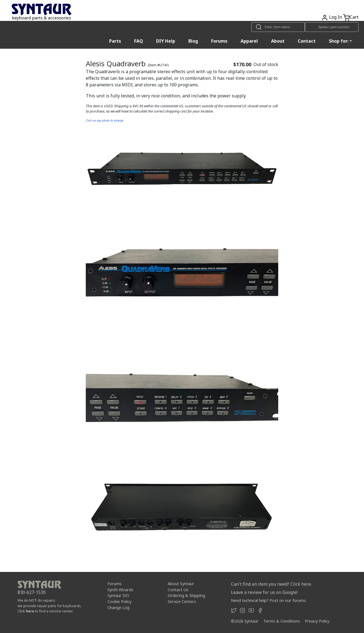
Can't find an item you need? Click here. (271, 584)
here (30, 611)
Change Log (118, 607)
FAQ (139, 41)
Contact (307, 41)
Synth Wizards (120, 590)
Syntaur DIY (118, 595)
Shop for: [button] (339, 41)
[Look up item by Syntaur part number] (332, 27)
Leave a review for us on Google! (264, 592)
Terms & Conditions (282, 621)
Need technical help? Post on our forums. (269, 600)
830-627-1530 (32, 592)
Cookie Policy (119, 602)
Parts (115, 41)
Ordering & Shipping (186, 595)
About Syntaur (181, 584)
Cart (354, 17)
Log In (336, 17)
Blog (193, 41)
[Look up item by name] (278, 27)
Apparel (249, 41)
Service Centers (182, 602)
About (278, 41)
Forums (219, 41)
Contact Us (178, 590)
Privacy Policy (317, 621)
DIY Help (166, 41)
